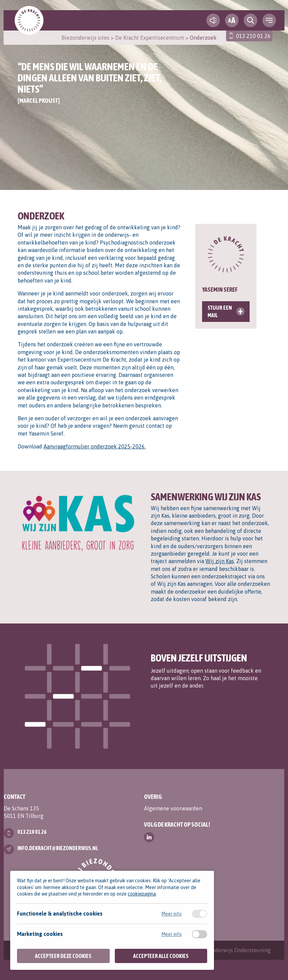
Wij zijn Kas (220, 561)
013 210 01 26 (253, 36)
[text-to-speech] (213, 20)
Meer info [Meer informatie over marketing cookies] (172, 934)
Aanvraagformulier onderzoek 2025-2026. (95, 446)
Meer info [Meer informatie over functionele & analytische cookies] (172, 914)
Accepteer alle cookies (161, 956)
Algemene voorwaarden (173, 808)
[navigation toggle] (269, 20)
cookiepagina (142, 894)
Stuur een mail (220, 311)
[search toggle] (250, 20)
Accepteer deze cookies (63, 956)
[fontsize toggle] (232, 20)
